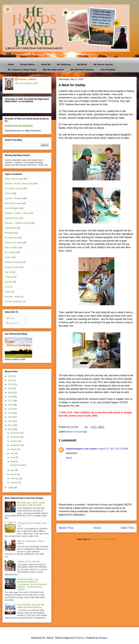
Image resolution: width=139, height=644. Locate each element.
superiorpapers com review (81, 449)
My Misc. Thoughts (14, 198)
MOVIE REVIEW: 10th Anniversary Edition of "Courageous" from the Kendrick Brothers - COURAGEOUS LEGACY (32, 584)
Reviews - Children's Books (17, 223)
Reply (69, 458)
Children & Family (13, 262)
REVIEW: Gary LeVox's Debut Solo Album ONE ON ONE (31, 504)
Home (11, 64)
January (14, 482)
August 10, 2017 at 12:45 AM (113, 449)
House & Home (12, 267)
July (13, 453)
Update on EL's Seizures (29, 561)
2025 (11, 376)
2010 (11, 429)
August (14, 449)
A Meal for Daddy (18, 465)
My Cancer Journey (103, 64)
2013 (11, 417)
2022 (11, 380)
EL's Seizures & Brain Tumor (22, 70)
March (14, 474)
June (13, 457)
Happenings (10, 228)
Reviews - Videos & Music (17, 213)
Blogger (103, 638)
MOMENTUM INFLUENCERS (19, 126)
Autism (8, 257)
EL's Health (10, 252)
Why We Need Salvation (82, 70)
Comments (13, 323)
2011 (11, 425)
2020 (11, 388)
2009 (11, 488)
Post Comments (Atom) (104, 539)
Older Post (127, 528)
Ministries (9, 233)
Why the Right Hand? (54, 70)
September (16, 445)
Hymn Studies (11, 248)
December (16, 433)
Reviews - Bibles (12, 297)
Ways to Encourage (77, 432)
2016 (11, 405)
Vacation (9, 282)
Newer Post (66, 528)
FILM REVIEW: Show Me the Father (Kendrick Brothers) (31, 606)
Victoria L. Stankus (27, 79)
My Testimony (64, 64)
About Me (46, 64)
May (13, 461)
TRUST (8, 193)
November (16, 437)
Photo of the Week (13, 243)
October (14, 441)
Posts (10, 318)
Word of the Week (13, 203)
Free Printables (108, 70)
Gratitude (9, 277)
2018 (11, 397)
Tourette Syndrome (14, 301)
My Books (82, 64)
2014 (11, 413)
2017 (11, 401)
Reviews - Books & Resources (19, 184)
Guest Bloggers (12, 208)
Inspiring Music (12, 218)
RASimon (80, 638)
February (15, 478)
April (13, 470)
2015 (11, 409)
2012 (11, 421)
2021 (11, 384)
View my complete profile (27, 83)
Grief (7, 287)
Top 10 (8, 272)
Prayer (8, 292)
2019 (11, 393)
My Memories (11, 238)
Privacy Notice (27, 64)
